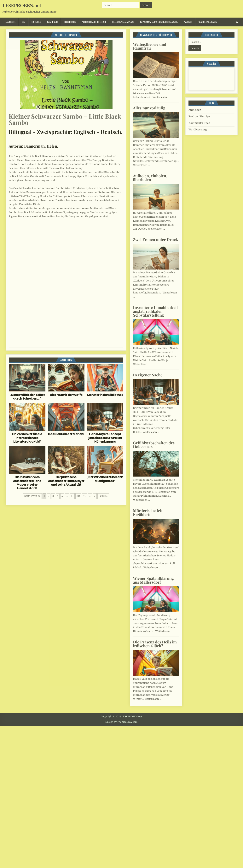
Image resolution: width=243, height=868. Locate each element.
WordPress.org (198, 130)
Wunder (188, 22)
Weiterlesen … (161, 97)
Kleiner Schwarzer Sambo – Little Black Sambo (65, 119)
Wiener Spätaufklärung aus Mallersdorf (153, 580)
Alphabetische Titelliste (94, 22)
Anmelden (195, 110)
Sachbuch (52, 22)
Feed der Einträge (199, 116)
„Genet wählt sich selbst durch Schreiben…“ (27, 397)
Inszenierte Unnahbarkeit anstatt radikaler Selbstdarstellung (155, 311)
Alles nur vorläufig (149, 108)
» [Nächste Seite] (95, 496)
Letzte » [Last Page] (103, 496)
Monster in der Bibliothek (105, 395)
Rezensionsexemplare (123, 22)
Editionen (36, 22)
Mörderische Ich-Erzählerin (149, 512)
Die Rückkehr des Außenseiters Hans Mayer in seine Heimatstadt (27, 483)
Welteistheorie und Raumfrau (150, 46)
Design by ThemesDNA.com (121, 722)
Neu (23, 22)
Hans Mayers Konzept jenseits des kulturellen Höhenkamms (105, 438)
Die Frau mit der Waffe (66, 395)
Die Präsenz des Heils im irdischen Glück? (155, 644)
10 (72, 496)
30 (85, 496)
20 (78, 496)
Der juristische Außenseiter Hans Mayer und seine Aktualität (66, 481)
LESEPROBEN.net (22, 5)
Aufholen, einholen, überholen (150, 178)
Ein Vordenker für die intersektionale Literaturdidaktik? (27, 438)
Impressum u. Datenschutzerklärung (159, 22)
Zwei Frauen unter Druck (156, 239)
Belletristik (70, 22)
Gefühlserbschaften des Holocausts (154, 445)
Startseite (10, 22)
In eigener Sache (148, 375)
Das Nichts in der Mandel (66, 434)
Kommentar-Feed (199, 123)
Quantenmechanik (208, 22)
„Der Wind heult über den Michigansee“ (105, 479)
